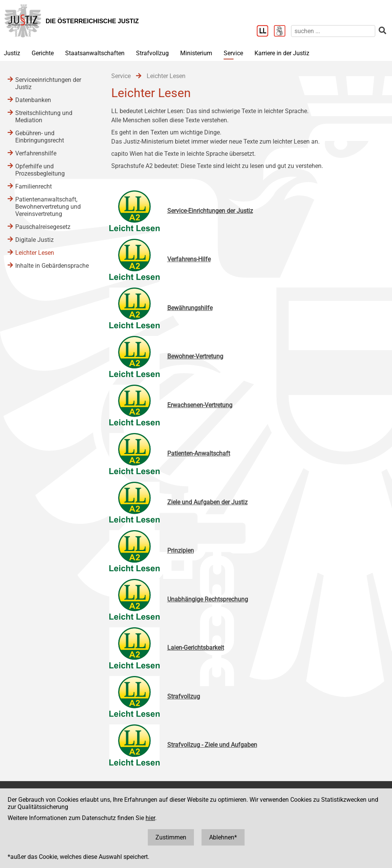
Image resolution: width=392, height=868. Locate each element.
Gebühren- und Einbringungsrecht (40, 137)
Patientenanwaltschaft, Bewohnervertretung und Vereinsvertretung (48, 207)
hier (150, 818)
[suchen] (333, 31)
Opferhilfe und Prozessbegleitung (40, 170)
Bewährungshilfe (190, 308)
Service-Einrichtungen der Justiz (210, 211)
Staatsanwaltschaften (95, 53)
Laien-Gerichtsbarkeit (196, 648)
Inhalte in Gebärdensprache (52, 266)
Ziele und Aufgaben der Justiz (207, 502)
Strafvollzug (152, 53)
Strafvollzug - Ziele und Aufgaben (212, 745)
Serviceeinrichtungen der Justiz (48, 83)
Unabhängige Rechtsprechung (208, 599)
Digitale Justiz (34, 240)
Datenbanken (33, 100)
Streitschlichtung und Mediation (44, 117)
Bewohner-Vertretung (195, 356)
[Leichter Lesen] (265, 32)
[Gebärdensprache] (282, 32)
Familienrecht (34, 186)
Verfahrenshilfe (36, 153)
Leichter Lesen (35, 253)
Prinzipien (181, 551)
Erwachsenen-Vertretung (200, 405)
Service (233, 53)
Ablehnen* (223, 837)
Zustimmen (171, 837)
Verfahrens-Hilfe (189, 259)
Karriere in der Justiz (282, 53)
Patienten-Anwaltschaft (199, 453)
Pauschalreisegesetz (43, 227)
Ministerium (196, 53)
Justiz (12, 53)
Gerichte (43, 53)
